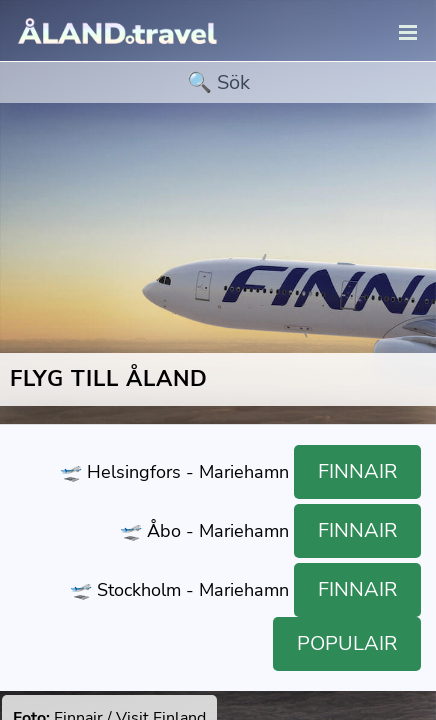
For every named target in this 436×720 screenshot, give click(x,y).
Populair (347, 643)
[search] (218, 82)
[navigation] (408, 33)
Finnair (357, 471)
